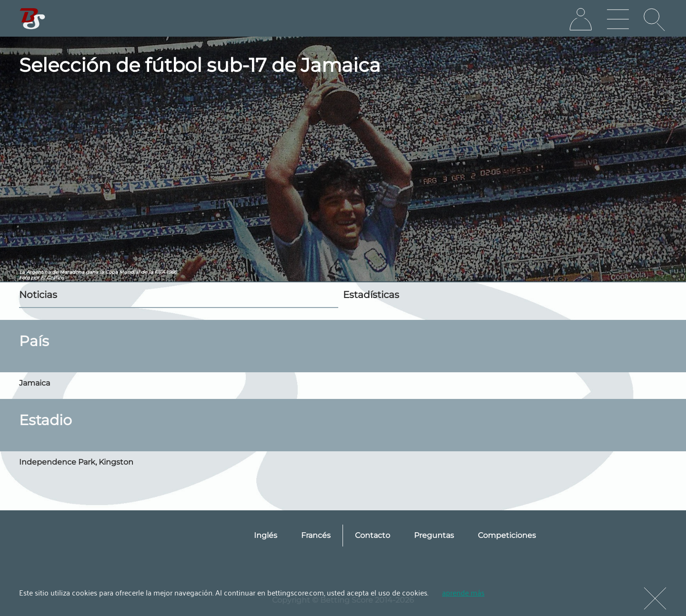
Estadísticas (371, 295)
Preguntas (434, 535)
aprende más (463, 592)
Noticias (38, 295)
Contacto (373, 535)
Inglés (266, 535)
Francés (316, 535)
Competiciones (507, 535)
